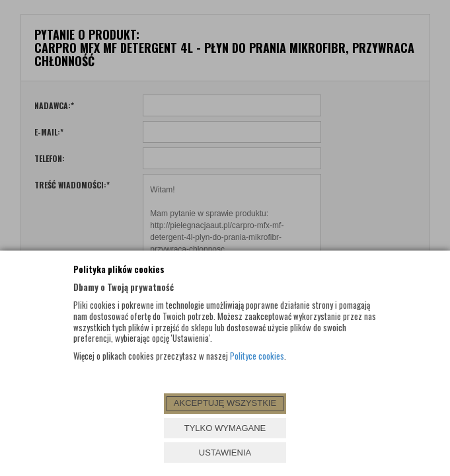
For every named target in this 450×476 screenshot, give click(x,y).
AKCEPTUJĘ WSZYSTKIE (225, 403)
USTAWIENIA (225, 453)
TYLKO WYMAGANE (225, 428)
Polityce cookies (257, 356)
